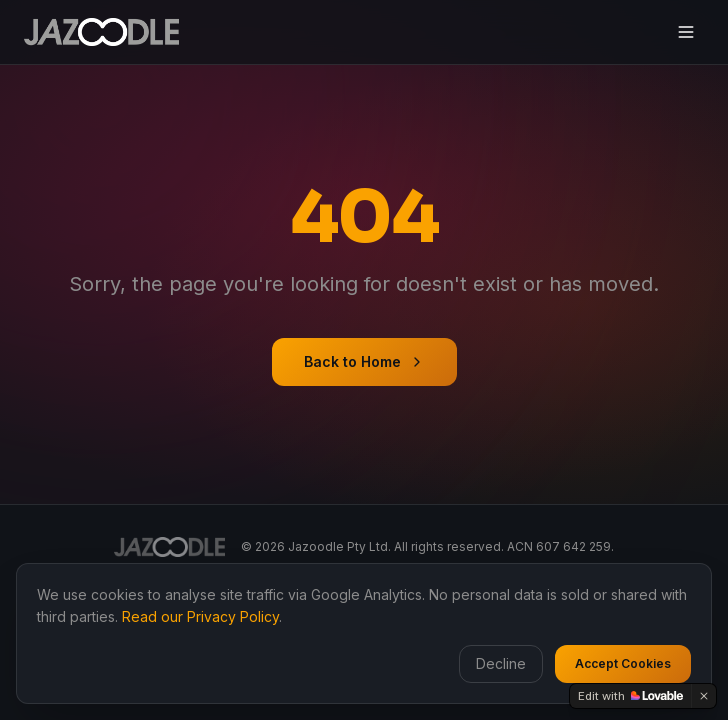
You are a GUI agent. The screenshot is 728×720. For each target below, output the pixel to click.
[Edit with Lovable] (630, 696)
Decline (501, 663)
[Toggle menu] (686, 32)
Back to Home (364, 361)
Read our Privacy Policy (200, 616)
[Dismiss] (704, 696)
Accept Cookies (623, 663)
